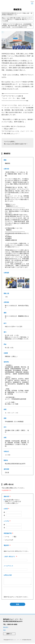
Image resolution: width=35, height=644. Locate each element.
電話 (15, 537)
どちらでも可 (9, 540)
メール (7, 537)
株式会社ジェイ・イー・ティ (16, 641)
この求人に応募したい (12, 503)
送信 (18, 606)
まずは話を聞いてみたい (12, 500)
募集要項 (6, 629)
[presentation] (16, 594)
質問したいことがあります (13, 502)
